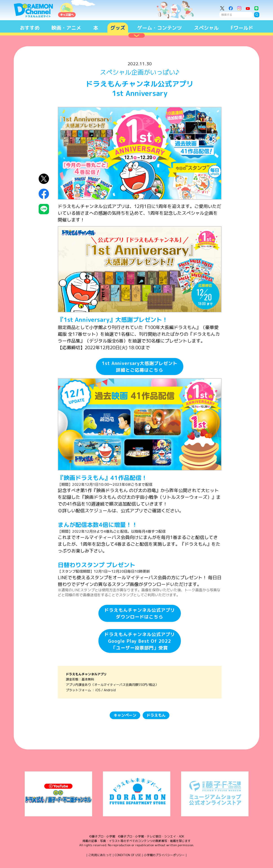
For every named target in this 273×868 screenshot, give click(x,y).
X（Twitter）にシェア (44, 179)
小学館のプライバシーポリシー (164, 855)
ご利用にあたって (100, 855)
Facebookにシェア (44, 194)
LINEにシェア (44, 209)
